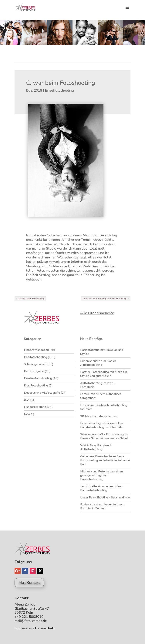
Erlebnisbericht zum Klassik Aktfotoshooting (98, 363)
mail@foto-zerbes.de (31, 621)
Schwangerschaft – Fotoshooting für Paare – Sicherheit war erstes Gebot (104, 436)
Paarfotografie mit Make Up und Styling (102, 352)
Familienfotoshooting (38, 378)
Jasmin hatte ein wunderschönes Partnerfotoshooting (102, 488)
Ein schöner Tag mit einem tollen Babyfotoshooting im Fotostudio (102, 425)
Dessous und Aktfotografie (42, 393)
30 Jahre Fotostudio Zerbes (98, 416)
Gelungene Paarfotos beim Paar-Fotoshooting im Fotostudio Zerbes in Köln (105, 460)
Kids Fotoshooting (36, 386)
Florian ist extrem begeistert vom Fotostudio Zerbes (102, 506)
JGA (27, 400)
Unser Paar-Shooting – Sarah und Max (105, 498)
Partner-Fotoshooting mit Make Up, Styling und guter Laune (104, 374)
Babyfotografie (34, 371)
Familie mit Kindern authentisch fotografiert (101, 396)
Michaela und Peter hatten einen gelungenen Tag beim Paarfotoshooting (101, 475)
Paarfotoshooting (35, 357)
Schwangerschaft (35, 364)
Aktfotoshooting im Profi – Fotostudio (98, 385)
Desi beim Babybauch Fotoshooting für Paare (104, 407)
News (28, 414)
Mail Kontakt (29, 583)
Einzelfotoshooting (59, 90)
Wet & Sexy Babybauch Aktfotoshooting (96, 447)
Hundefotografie (35, 407)
